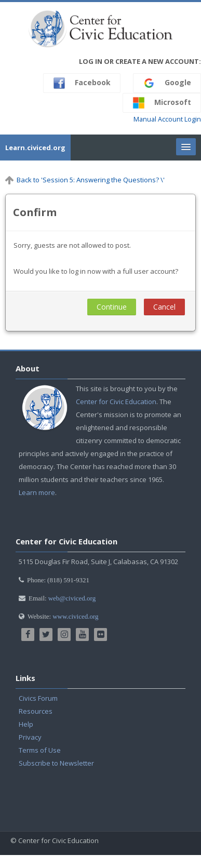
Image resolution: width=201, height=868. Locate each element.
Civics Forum (38, 698)
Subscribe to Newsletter (56, 763)
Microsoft (162, 103)
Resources (36, 711)
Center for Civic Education (116, 402)
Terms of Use (40, 750)
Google (167, 83)
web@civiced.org (72, 598)
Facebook (82, 83)
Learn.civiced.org (35, 148)
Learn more (37, 492)
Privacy (30, 737)
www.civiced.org (75, 616)
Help (26, 724)
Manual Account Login (167, 119)
